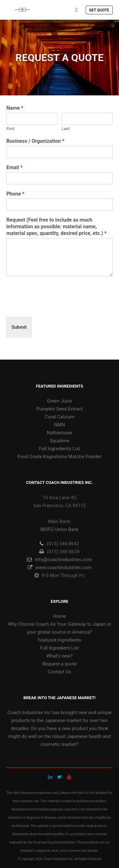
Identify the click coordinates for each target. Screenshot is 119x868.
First (10, 129)
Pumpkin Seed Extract (59, 409)
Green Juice (60, 401)
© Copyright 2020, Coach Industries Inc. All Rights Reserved (59, 859)
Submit (19, 327)
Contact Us (60, 672)
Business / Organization (35, 141)
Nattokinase (59, 433)
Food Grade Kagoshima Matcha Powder (60, 457)
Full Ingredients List (59, 449)
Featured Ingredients (60, 640)
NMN (60, 425)
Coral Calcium (60, 417)
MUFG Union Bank (60, 529)
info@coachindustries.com (59, 560)
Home (59, 616)
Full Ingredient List (59, 648)
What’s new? (60, 656)
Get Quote (99, 10)
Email (14, 167)
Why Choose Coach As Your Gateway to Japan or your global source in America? (60, 628)
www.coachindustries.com (60, 568)
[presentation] (55, 307)
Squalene (60, 441)
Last (66, 129)
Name (15, 108)
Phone (15, 194)
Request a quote (59, 664)
